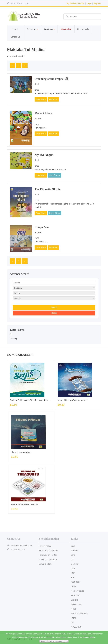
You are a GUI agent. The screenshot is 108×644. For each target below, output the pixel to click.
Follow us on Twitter (48, 555)
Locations (49, 29)
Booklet (74, 550)
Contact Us (15, 37)
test (73, 622)
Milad (73, 609)
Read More (41, 99)
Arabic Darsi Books (79, 613)
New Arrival (76, 627)
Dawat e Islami (46, 564)
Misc (73, 577)
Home (15, 29)
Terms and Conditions (49, 550)
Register (97, 3)
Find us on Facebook (48, 559)
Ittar (73, 573)
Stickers (74, 600)
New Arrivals (83, 29)
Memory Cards (77, 591)
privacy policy (89, 640)
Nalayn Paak (76, 604)
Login (89, 3)
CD (72, 559)
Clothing (75, 564)
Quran (74, 586)
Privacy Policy (45, 546)
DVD (73, 568)
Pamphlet (75, 595)
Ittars (73, 618)
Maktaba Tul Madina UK (22, 546)
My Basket (76, 3)
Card (73, 555)
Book (73, 546)
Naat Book (75, 582)
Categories (32, 29)
